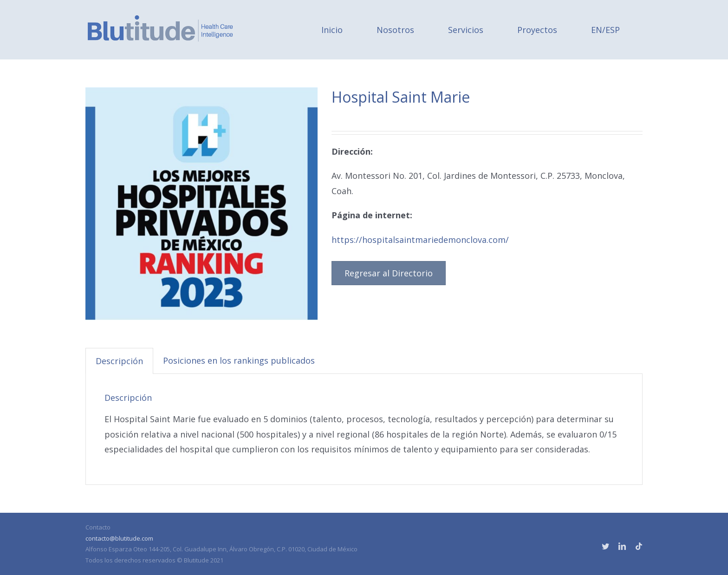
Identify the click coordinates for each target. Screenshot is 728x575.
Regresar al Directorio (389, 273)
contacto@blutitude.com (119, 538)
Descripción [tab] (119, 361)
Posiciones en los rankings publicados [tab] (239, 360)
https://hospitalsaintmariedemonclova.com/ (420, 240)
